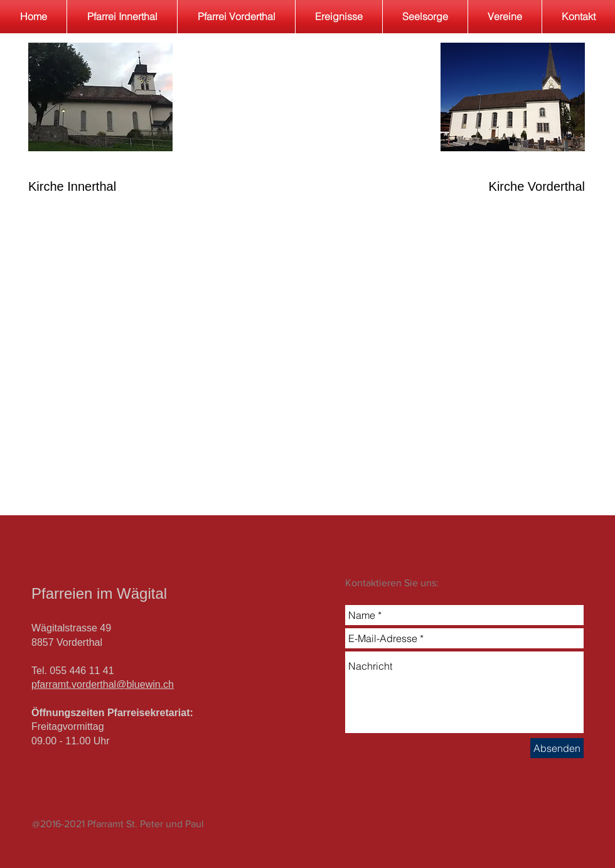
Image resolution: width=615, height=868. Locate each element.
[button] (425, 17)
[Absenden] (557, 748)
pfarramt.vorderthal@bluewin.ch (103, 684)
